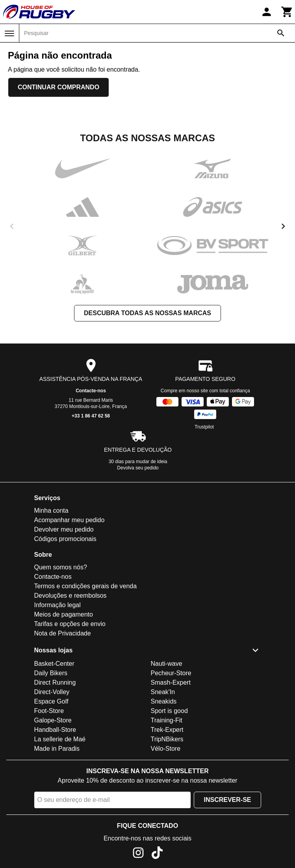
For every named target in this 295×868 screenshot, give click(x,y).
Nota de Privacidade (63, 633)
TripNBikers (167, 739)
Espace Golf (51, 701)
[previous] (12, 226)
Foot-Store (49, 711)
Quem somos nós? (61, 567)
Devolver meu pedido (64, 529)
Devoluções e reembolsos (71, 596)
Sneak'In (163, 692)
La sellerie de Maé (60, 739)
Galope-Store (53, 720)
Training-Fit (167, 720)
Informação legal (58, 605)
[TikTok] (157, 854)
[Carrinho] (287, 12)
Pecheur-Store (171, 673)
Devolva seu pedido (138, 468)
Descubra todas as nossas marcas (147, 313)
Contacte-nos (91, 391)
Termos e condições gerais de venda (86, 586)
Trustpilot (204, 427)
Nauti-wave (167, 664)
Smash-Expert (171, 682)
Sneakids (164, 701)
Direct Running (55, 682)
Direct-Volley (52, 692)
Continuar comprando (58, 87)
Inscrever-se (227, 800)
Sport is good (169, 711)
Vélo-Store (166, 749)
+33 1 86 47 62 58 (91, 416)
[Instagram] (138, 854)
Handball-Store (55, 730)
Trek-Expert (167, 730)
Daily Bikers (51, 673)
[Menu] (9, 33)
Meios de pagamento (64, 614)
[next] (283, 226)
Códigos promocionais (65, 539)
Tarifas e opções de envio (70, 624)
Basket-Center (54, 664)
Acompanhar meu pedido (70, 520)
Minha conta (51, 511)
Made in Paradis (57, 749)
